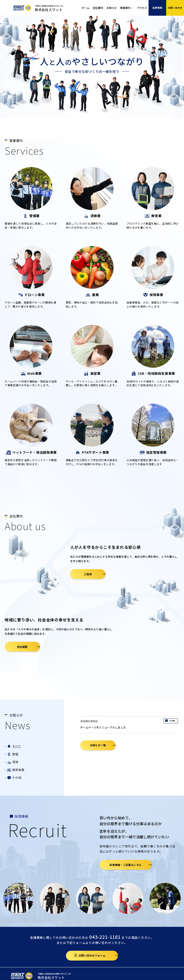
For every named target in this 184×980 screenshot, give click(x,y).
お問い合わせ (175, 8)
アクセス (142, 8)
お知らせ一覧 (98, 745)
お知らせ (111, 8)
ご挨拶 (88, 574)
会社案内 (98, 8)
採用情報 (157, 8)
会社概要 (22, 647)
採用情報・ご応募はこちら (125, 865)
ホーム (86, 8)
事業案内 (125, 8)
